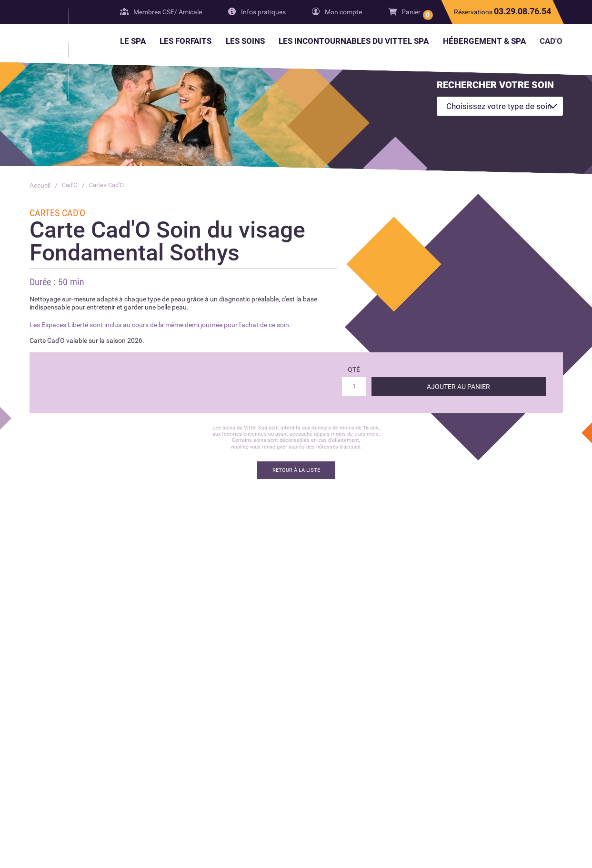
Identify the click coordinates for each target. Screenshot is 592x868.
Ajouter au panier (458, 387)
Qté (354, 369)
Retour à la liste (296, 470)
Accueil (40, 185)
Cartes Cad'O (110, 185)
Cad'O (71, 185)
